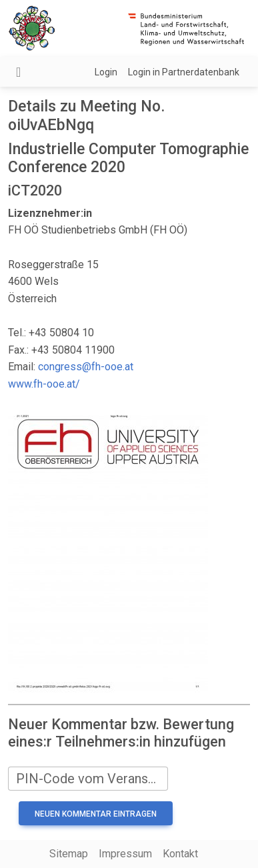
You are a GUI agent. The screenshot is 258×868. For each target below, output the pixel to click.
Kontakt (180, 854)
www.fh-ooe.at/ (44, 384)
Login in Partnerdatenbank (184, 72)
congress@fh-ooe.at (86, 367)
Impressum (125, 854)
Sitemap (69, 854)
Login (106, 72)
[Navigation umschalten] (18, 72)
